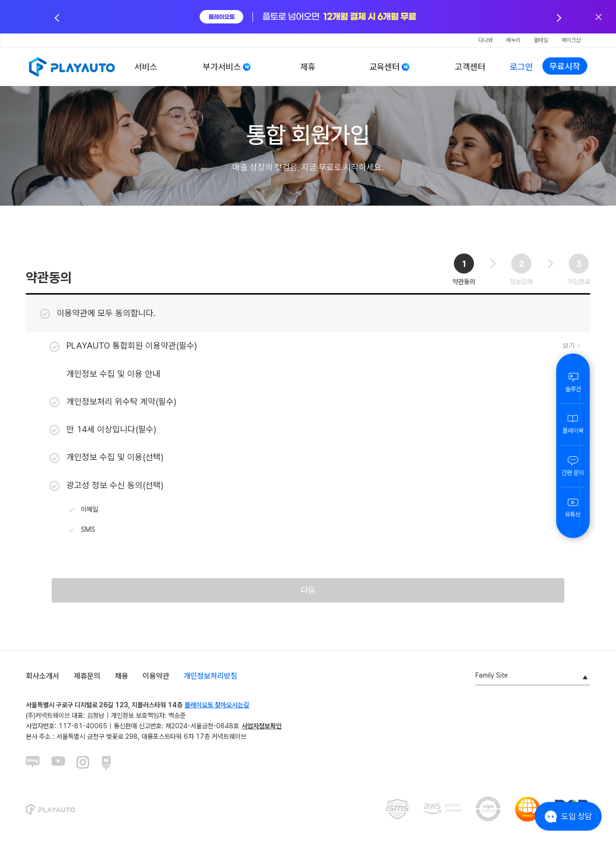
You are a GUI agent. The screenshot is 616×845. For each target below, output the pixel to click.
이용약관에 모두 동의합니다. (98, 313)
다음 (308, 592)
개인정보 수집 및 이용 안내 (113, 374)
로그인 (521, 67)
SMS (82, 530)
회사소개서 (43, 680)
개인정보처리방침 (210, 680)
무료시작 (565, 66)
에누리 (513, 40)
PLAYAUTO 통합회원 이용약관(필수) (123, 346)
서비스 (146, 67)
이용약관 (156, 680)
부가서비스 (222, 67)
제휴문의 (87, 680)
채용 (121, 680)
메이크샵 (571, 40)
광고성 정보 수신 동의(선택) (107, 485)
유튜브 (573, 507)
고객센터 (470, 67)
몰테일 (541, 40)
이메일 (83, 510)
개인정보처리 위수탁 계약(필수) (113, 402)
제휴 (308, 67)
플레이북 (573, 424)
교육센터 (385, 67)
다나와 (485, 40)
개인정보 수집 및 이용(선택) (107, 457)
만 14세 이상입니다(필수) (103, 429)
